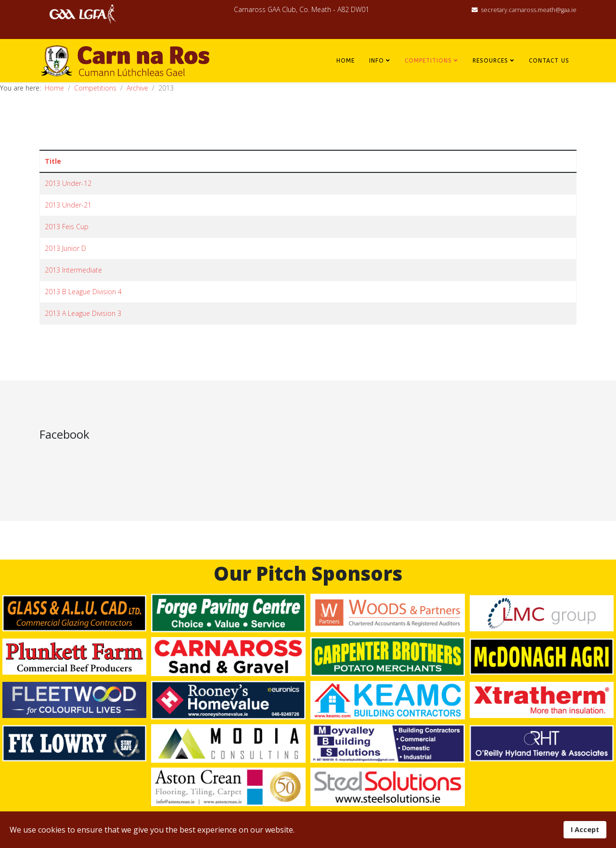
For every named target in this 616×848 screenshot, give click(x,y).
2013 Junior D (65, 248)
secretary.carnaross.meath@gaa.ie (529, 10)
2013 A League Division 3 (83, 313)
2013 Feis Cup (67, 227)
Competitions (428, 61)
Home (346, 61)
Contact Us (549, 61)
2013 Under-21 (68, 205)
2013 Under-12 (68, 183)
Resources (490, 61)
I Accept (585, 829)
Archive (137, 88)
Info (377, 61)
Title (53, 161)
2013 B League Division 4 (83, 292)
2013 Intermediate (73, 270)
